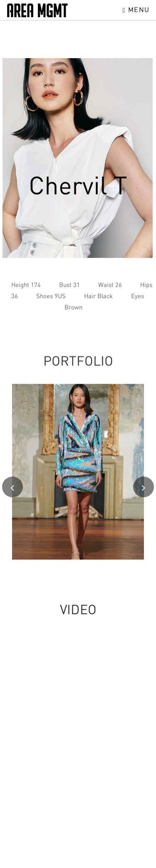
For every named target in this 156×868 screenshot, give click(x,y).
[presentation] (12, 491)
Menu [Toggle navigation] (136, 10)
